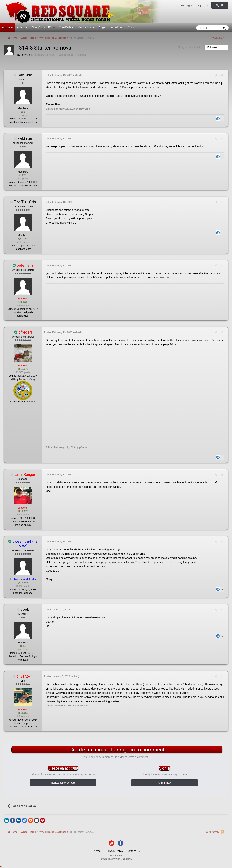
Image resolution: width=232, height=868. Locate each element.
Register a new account (63, 783)
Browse (7, 28)
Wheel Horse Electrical (72, 55)
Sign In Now (164, 783)
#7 (222, 542)
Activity (22, 27)
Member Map (86, 27)
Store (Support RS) (43, 27)
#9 (222, 676)
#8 (222, 610)
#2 (222, 139)
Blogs (102, 27)
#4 (222, 265)
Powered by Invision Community (116, 859)
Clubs (131, 27)
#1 (222, 75)
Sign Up (220, 5)
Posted (58, 75)
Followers (212, 47)
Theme (98, 851)
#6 (222, 475)
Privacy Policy (115, 851)
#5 (222, 332)
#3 (222, 202)
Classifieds (66, 27)
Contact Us (133, 851)
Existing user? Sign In (194, 5)
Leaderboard (116, 27)
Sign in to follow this (191, 47)
